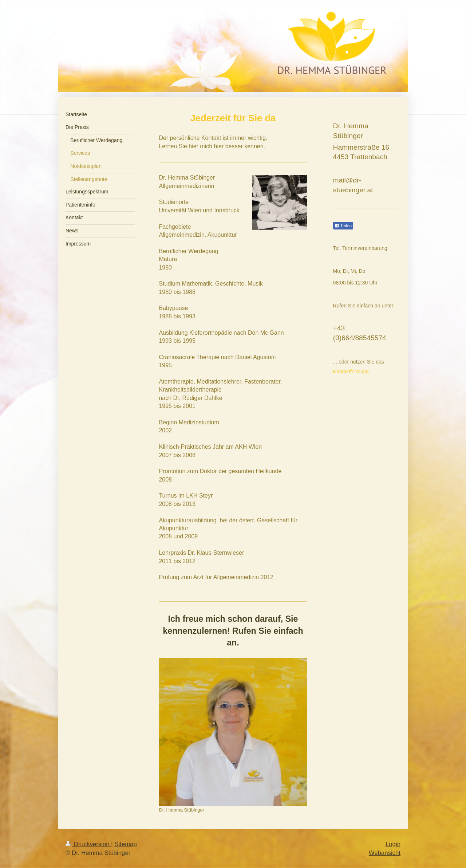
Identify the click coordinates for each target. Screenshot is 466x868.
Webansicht (385, 853)
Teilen (343, 226)
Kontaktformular (351, 372)
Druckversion (88, 844)
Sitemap (126, 844)
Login (393, 844)
